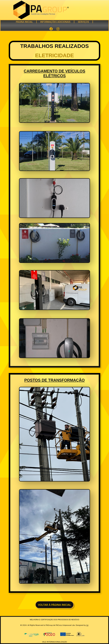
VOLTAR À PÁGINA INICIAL (54, 605)
